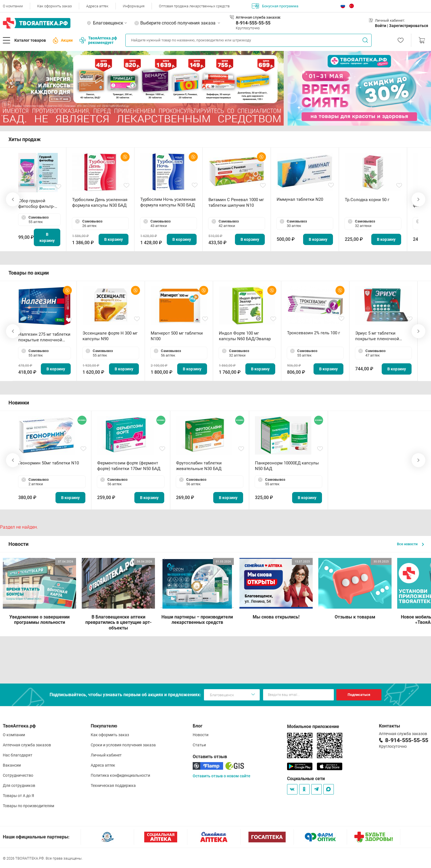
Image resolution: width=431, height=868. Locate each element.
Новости (201, 735)
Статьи (199, 745)
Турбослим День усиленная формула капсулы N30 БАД (100, 202)
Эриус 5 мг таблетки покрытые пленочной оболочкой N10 (377, 336)
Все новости (410, 544)
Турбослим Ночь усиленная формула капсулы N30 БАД (168, 202)
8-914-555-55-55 (253, 23)
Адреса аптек (97, 6)
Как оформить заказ (55, 6)
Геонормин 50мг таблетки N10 (49, 463)
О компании (13, 6)
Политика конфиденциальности (120, 775)
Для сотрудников (19, 785)
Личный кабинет (106, 755)
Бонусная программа (275, 6)
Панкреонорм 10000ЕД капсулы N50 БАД (287, 466)
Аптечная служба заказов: (258, 17)
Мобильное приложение (313, 726)
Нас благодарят (18, 755)
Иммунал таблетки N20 (300, 199)
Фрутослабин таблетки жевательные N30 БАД (199, 466)
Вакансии (12, 765)
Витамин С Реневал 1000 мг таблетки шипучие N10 (236, 202)
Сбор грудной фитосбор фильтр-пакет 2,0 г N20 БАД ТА (38, 204)
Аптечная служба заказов (27, 745)
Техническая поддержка (113, 785)
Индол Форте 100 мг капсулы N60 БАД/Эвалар (245, 336)
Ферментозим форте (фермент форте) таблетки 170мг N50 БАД (129, 466)
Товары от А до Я (18, 796)
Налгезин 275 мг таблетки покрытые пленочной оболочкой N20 (44, 337)
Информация (134, 6)
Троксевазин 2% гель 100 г (314, 333)
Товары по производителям (28, 806)
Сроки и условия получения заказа (123, 745)
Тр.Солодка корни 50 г (367, 200)
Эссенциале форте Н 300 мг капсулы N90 (110, 336)
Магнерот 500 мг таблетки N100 (177, 336)
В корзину (47, 237)
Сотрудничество (18, 775)
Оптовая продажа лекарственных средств (194, 6)
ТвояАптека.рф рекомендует (98, 40)
